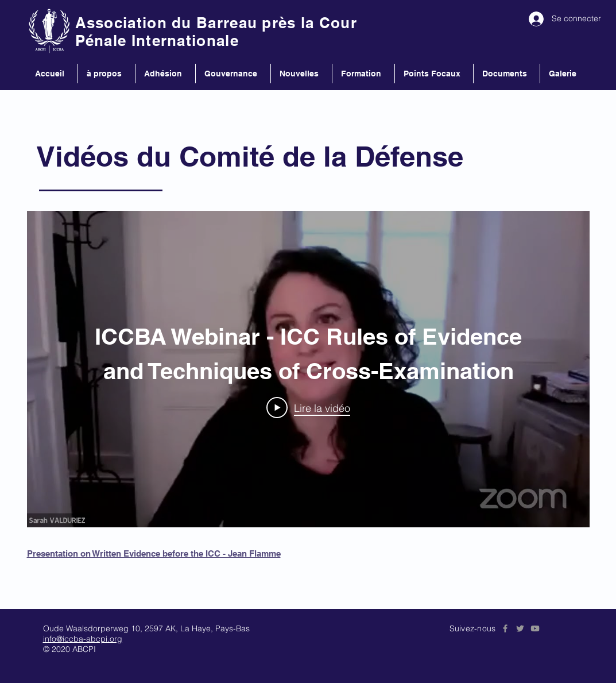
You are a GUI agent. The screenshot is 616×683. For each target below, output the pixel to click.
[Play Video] (308, 407)
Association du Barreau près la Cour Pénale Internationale (216, 32)
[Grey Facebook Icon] (505, 628)
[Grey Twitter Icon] (520, 628)
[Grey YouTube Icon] (535, 628)
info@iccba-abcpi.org (83, 639)
